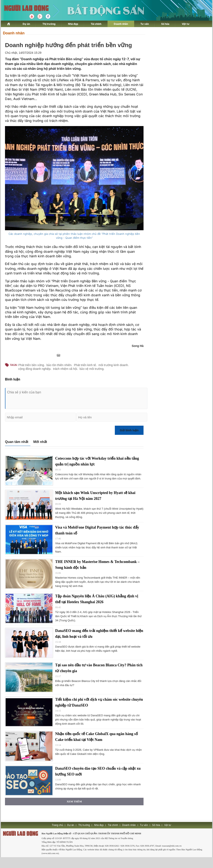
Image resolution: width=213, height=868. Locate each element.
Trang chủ (57, 825)
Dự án (26, 24)
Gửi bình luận (129, 430)
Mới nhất (40, 442)
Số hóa (165, 24)
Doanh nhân (121, 24)
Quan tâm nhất (17, 442)
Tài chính (96, 24)
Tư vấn (145, 24)
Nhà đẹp (73, 24)
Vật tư (186, 24)
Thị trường (49, 24)
